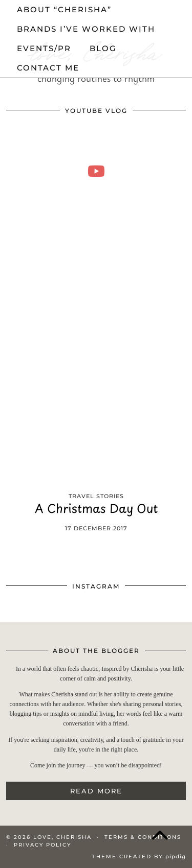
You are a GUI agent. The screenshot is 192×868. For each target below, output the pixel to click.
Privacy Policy (42, 845)
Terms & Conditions (143, 837)
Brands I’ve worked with (86, 29)
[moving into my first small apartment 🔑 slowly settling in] (96, 171)
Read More (96, 791)
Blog (103, 48)
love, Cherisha (62, 837)
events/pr (44, 48)
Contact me (48, 68)
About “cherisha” (64, 9)
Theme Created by (139, 857)
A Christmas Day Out (96, 510)
